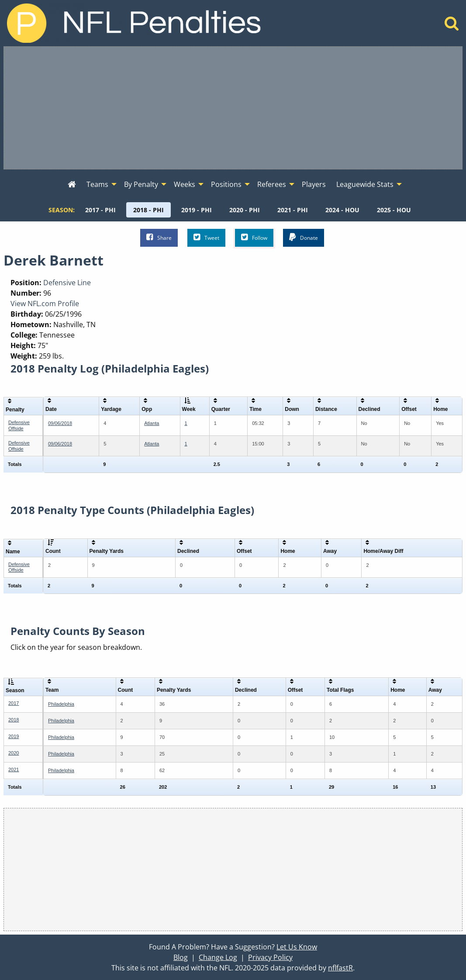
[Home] (452, 26)
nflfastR (340, 968)
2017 (14, 703)
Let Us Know (297, 947)
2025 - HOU (394, 210)
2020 (14, 753)
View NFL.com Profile (45, 304)
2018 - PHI (148, 210)
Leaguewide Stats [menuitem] (365, 184)
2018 (14, 720)
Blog (181, 957)
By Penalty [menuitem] (141, 184)
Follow (254, 237)
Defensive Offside (19, 425)
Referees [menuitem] (272, 184)
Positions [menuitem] (226, 184)
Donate (304, 237)
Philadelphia (61, 704)
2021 (14, 770)
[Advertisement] (233, 108)
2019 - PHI (197, 210)
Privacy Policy (270, 957)
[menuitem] (72, 185)
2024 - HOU (342, 210)
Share (159, 237)
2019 (14, 736)
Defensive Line (67, 283)
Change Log (218, 957)
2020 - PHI (245, 210)
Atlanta (152, 423)
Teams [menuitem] (97, 184)
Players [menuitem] (314, 184)
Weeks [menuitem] (185, 184)
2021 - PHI (293, 210)
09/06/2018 (60, 423)
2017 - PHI (100, 210)
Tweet (206, 237)
